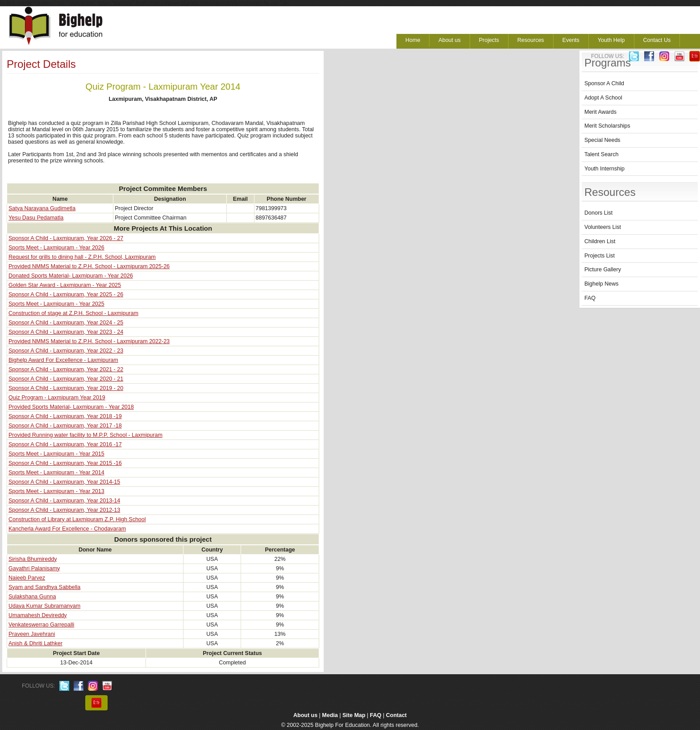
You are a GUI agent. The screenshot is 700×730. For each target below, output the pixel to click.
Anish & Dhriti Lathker (35, 643)
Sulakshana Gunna (32, 597)
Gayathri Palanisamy (34, 568)
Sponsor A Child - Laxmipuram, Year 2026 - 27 (66, 238)
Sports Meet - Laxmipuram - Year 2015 (56, 454)
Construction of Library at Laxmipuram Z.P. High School (77, 519)
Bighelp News (601, 284)
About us (449, 40)
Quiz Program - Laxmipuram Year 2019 (57, 398)
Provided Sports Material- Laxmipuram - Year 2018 (71, 407)
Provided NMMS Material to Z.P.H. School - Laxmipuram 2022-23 (89, 341)
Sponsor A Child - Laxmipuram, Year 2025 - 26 (66, 294)
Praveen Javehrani (32, 634)
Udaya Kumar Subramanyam (44, 606)
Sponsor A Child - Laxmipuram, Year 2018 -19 (65, 416)
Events (571, 40)
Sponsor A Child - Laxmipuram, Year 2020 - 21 (66, 379)
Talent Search (601, 154)
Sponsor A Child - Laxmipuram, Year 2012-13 (64, 510)
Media (330, 715)
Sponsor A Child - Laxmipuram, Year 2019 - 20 (66, 388)
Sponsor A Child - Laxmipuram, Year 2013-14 (64, 501)
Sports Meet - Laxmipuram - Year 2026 (56, 248)
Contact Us (657, 40)
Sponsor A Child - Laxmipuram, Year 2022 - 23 (66, 351)
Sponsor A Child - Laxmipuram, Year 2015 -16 (65, 463)
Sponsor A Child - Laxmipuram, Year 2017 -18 (65, 426)
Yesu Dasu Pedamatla (36, 218)
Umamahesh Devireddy (38, 615)
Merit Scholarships (607, 126)
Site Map (354, 715)
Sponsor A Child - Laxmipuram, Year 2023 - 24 (66, 332)
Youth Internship (604, 169)
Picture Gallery (603, 270)
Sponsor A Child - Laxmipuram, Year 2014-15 (64, 482)
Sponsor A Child (604, 83)
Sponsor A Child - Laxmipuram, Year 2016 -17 (65, 444)
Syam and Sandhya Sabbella (44, 587)
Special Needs (602, 140)
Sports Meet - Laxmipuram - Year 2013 (56, 491)
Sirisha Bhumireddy (33, 559)
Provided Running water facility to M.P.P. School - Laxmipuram (85, 435)
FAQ (590, 298)
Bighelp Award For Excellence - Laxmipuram (63, 360)
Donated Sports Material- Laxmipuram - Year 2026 (71, 276)
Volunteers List (603, 227)
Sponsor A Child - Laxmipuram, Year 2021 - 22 (66, 369)
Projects (489, 40)
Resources (531, 40)
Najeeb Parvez (27, 578)
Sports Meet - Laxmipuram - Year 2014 (56, 473)
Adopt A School (603, 98)
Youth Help (611, 40)
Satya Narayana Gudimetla (42, 208)
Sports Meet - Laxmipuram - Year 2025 (56, 304)
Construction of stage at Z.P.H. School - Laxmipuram (73, 313)
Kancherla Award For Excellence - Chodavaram (67, 529)
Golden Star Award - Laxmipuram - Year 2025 (65, 285)
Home (413, 40)
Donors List (598, 213)
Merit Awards (600, 112)
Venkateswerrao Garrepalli (41, 625)
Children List (600, 241)
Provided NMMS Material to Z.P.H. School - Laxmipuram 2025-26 (89, 266)
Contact (397, 715)
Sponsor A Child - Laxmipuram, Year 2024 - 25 (66, 323)
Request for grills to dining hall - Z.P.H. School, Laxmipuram (82, 257)
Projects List (600, 256)
